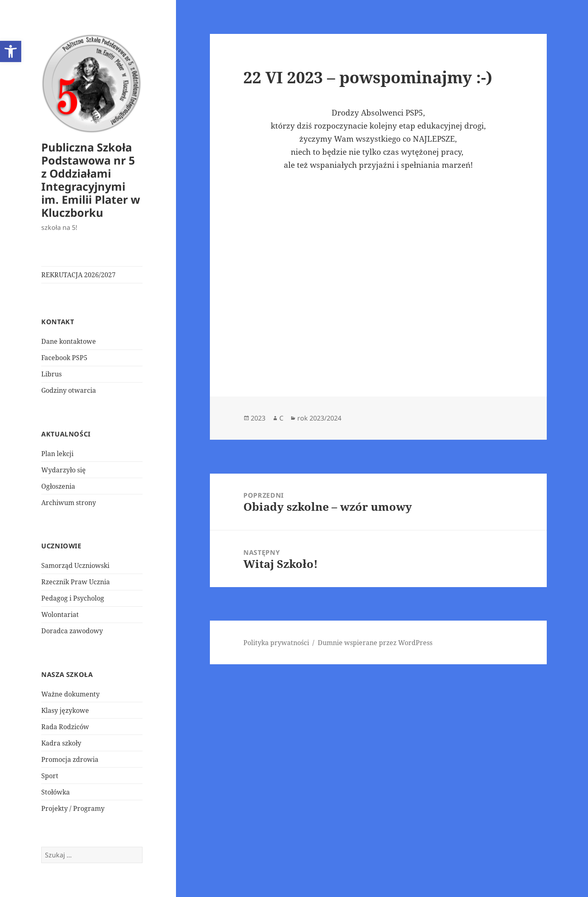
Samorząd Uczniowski (75, 565)
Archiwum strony (69, 503)
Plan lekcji (57, 454)
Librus (51, 374)
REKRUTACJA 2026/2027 (78, 275)
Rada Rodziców (65, 727)
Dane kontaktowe (69, 341)
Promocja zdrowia (70, 759)
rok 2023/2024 (319, 418)
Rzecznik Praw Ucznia (76, 582)
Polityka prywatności (276, 643)
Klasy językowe (65, 710)
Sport (50, 776)
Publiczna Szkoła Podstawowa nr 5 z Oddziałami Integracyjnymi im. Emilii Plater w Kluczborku (91, 180)
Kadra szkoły (61, 743)
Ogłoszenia (58, 486)
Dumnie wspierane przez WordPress (375, 643)
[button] (11, 51)
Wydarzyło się (63, 470)
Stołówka (56, 792)
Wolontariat (60, 614)
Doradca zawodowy (72, 631)
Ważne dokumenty (70, 694)
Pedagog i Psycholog (73, 598)
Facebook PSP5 (64, 358)
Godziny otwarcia (69, 390)
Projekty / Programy (73, 808)
